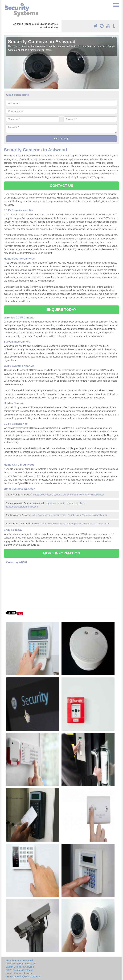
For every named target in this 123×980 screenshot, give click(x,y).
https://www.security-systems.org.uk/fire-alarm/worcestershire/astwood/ (69, 495)
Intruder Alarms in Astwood (19, 973)
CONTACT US (61, 186)
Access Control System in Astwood (23, 976)
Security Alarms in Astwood (19, 960)
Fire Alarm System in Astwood (21, 964)
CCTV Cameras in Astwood (19, 970)
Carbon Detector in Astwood (20, 967)
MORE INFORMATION (61, 553)
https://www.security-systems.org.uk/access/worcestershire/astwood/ (76, 524)
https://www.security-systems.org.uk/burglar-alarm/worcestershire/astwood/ (70, 515)
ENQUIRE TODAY (61, 310)
